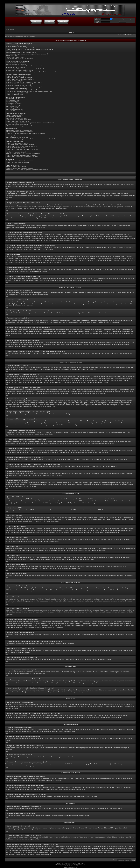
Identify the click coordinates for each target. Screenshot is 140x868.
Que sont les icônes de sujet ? (14, 111)
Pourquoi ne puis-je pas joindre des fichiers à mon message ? (24, 87)
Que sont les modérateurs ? (14, 117)
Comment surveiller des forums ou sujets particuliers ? (21, 155)
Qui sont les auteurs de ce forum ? (16, 167)
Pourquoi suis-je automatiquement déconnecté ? (20, 48)
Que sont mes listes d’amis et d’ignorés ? (18, 137)
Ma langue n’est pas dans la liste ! (15, 67)
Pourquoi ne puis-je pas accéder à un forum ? (19, 85)
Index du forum (10, 29)
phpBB (65, 864)
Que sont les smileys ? (12, 102)
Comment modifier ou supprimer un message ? (19, 78)
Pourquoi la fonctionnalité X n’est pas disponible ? (20, 168)
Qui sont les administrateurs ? (14, 115)
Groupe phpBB (68, 828)
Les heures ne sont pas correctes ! (16, 64)
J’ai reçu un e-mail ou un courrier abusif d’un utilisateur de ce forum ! (25, 133)
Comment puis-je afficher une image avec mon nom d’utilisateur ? (25, 69)
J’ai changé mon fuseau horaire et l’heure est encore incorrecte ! (24, 66)
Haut (7, 188)
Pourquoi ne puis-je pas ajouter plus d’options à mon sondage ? (24, 82)
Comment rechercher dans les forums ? (17, 143)
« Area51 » (129, 837)
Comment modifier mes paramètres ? (16, 63)
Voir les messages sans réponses (14, 37)
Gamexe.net (82, 865)
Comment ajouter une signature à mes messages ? (20, 79)
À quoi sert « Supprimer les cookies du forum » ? (20, 59)
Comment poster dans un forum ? (15, 76)
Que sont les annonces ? (13, 106)
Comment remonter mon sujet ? (15, 95)
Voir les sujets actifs (30, 37)
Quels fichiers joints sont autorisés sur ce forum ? (20, 161)
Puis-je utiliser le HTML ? (13, 100)
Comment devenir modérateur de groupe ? (18, 121)
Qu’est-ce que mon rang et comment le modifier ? (20, 70)
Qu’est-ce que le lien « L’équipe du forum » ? (19, 126)
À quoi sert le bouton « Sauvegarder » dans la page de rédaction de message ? (29, 91)
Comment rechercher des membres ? (16, 148)
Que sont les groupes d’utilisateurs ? (16, 118)
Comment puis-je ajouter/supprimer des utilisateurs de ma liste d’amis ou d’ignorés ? (30, 139)
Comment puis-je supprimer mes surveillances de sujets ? (22, 157)
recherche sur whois (124, 846)
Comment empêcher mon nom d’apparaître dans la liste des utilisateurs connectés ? (30, 49)
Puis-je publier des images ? (14, 103)
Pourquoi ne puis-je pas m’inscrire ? (16, 57)
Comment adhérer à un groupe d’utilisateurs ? (19, 120)
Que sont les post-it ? (12, 108)
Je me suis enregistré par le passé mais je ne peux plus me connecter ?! (27, 54)
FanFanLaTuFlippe (75, 866)
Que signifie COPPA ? (12, 56)
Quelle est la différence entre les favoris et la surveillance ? (23, 154)
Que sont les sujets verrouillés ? (15, 109)
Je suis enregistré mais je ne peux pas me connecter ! (21, 53)
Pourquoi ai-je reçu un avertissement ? (17, 88)
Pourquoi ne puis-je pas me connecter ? (17, 45)
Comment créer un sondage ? (14, 81)
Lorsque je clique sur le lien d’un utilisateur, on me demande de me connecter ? (31, 72)
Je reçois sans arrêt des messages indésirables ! (20, 132)
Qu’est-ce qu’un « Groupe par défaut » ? (17, 124)
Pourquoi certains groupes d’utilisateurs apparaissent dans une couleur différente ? (30, 123)
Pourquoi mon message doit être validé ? (17, 93)
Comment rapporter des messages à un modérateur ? (21, 90)
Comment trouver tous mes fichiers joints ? (18, 162)
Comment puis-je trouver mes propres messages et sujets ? (23, 149)
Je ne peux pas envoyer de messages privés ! (19, 130)
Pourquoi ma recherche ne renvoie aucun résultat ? (21, 145)
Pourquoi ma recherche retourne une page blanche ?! (21, 146)
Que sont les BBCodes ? (13, 99)
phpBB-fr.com (74, 867)
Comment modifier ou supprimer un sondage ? (19, 84)
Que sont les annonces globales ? (15, 105)
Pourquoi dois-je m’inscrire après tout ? (17, 46)
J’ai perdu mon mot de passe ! (14, 51)
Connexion (71, 32)
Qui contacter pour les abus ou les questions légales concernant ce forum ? (28, 170)
